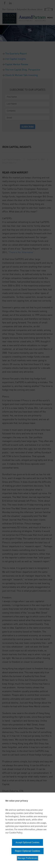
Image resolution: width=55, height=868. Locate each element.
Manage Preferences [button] (28, 858)
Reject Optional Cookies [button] (28, 851)
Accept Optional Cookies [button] (27, 842)
